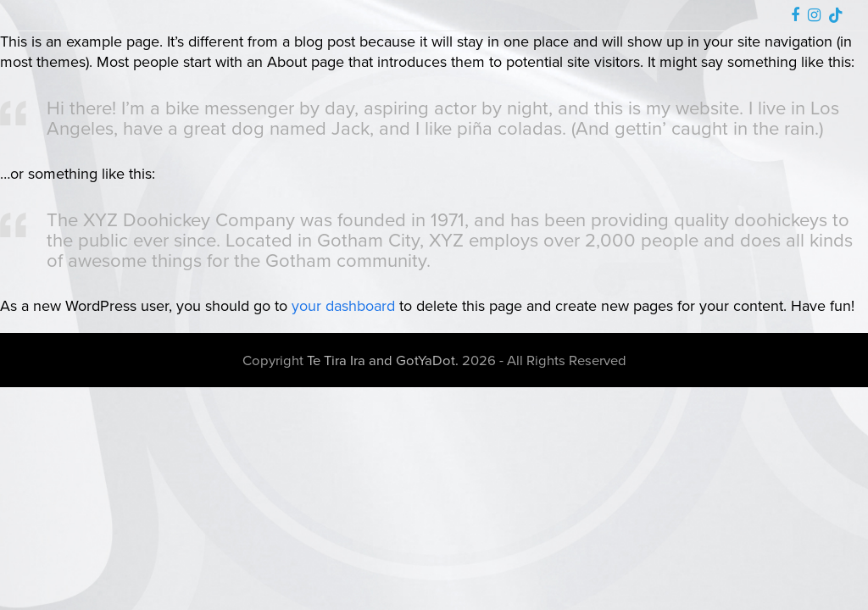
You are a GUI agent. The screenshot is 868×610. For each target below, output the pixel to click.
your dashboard (343, 305)
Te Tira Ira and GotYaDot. (383, 360)
